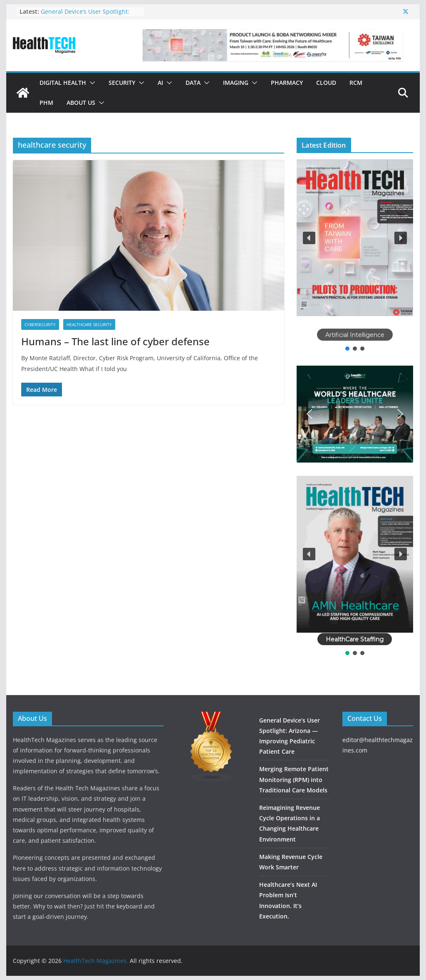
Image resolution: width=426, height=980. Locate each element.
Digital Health (63, 83)
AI (160, 83)
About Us (81, 103)
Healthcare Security (89, 324)
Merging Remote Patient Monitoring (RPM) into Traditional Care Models (294, 779)
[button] (91, 83)
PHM (46, 103)
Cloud (326, 83)
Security (122, 83)
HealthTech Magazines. (96, 961)
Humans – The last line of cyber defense (115, 341)
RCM (356, 83)
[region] (355, 256)
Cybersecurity (40, 324)
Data (193, 83)
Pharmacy (287, 83)
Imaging (236, 83)
